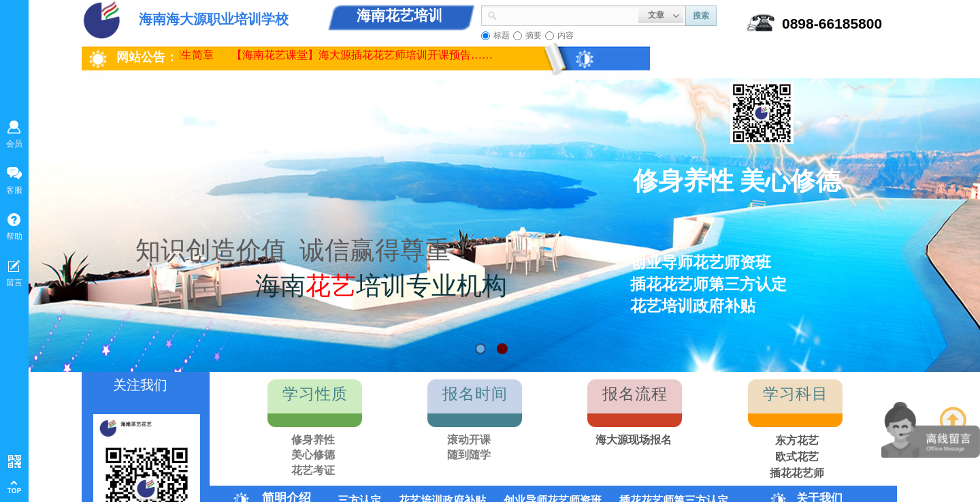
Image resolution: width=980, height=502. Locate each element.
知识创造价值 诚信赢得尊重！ (306, 250)
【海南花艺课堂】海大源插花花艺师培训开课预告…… (365, 55)
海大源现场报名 (634, 440)
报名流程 (635, 394)
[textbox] (568, 14)
